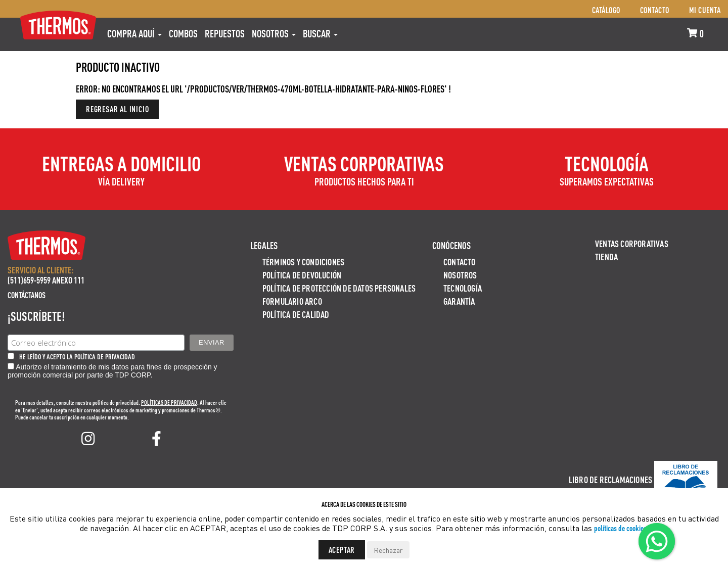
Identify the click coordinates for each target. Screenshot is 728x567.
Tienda (606, 256)
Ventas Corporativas (632, 243)
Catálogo (606, 10)
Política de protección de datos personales (339, 288)
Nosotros (274, 33)
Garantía (459, 301)
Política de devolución (302, 275)
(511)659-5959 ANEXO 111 (46, 280)
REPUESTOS (225, 33)
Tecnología (463, 288)
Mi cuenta (705, 10)
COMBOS (183, 33)
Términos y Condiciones (303, 262)
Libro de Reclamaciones (610, 479)
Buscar (320, 33)
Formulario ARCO (292, 301)
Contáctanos (27, 295)
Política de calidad (296, 314)
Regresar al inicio (117, 109)
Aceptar (342, 550)
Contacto (655, 10)
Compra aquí (134, 33)
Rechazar (388, 550)
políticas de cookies (620, 528)
